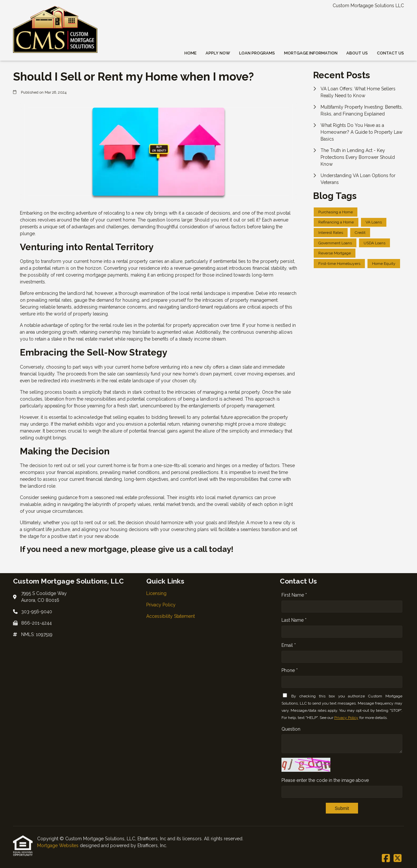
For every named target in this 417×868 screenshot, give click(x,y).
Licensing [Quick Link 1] (156, 593)
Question (291, 729)
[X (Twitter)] (398, 859)
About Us (357, 53)
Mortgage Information (311, 53)
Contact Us (390, 53)
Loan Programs (257, 53)
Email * (289, 645)
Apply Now (218, 53)
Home (190, 53)
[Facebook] (386, 859)
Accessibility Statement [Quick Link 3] (171, 616)
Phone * (290, 670)
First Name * (294, 595)
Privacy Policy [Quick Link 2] (161, 605)
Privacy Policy (346, 718)
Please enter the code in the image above (325, 780)
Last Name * (294, 620)
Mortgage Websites (58, 845)
